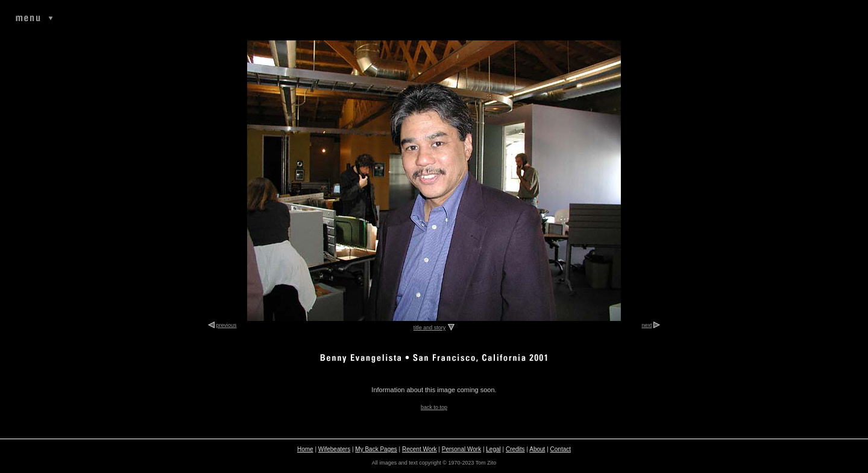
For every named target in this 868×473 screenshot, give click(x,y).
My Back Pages (376, 449)
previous (227, 325)
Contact (561, 449)
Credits (515, 449)
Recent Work (420, 449)
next (646, 325)
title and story (430, 328)
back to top (434, 407)
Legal (493, 449)
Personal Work (461, 449)
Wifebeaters (334, 449)
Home (305, 449)
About (537, 449)
